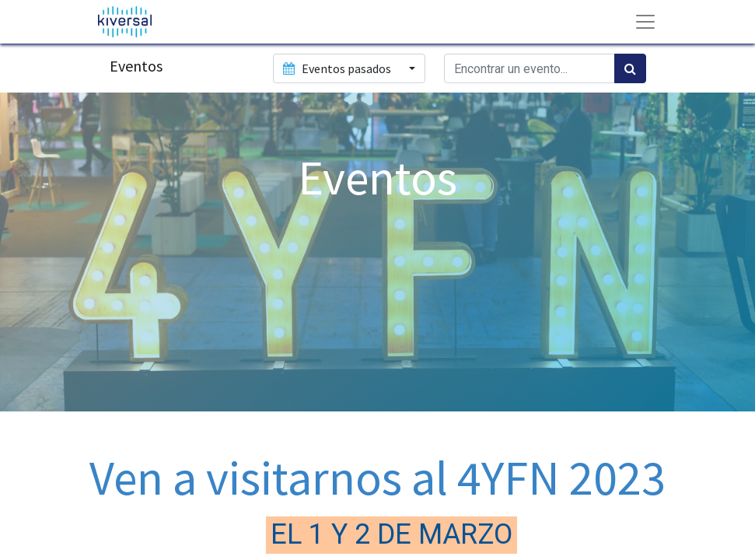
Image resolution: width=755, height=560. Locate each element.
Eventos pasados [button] (338, 68)
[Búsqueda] (630, 68)
